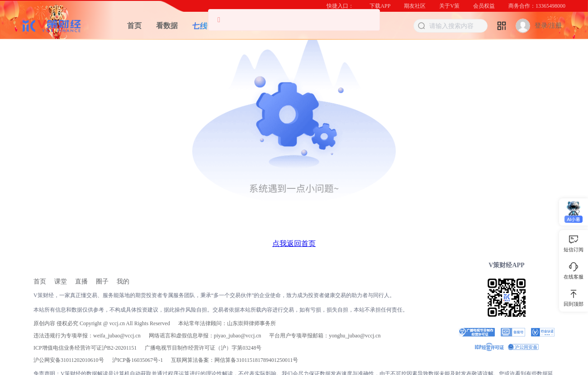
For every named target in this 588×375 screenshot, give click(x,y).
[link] (40, 281)
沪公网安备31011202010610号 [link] (69, 360)
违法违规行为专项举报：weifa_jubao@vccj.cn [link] (87, 336)
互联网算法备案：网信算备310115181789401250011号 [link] (235, 360)
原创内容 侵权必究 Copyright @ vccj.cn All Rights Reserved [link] (102, 323)
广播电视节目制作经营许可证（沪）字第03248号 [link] (203, 348)
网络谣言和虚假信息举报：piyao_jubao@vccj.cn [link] (205, 336)
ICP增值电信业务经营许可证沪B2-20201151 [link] (85, 348)
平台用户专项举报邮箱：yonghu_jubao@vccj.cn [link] (325, 336)
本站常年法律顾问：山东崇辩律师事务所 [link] (227, 323)
